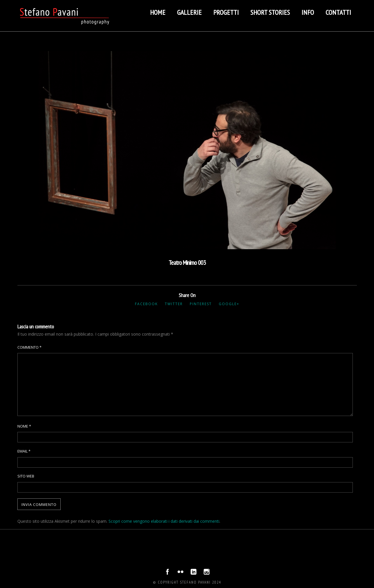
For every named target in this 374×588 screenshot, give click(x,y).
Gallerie (189, 12)
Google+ (229, 304)
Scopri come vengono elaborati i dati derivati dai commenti (164, 521)
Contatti (338, 12)
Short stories (270, 12)
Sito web (26, 476)
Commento (29, 347)
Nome (24, 426)
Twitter (174, 304)
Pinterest (201, 304)
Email (24, 451)
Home (158, 12)
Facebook (146, 304)
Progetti (226, 12)
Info (308, 12)
